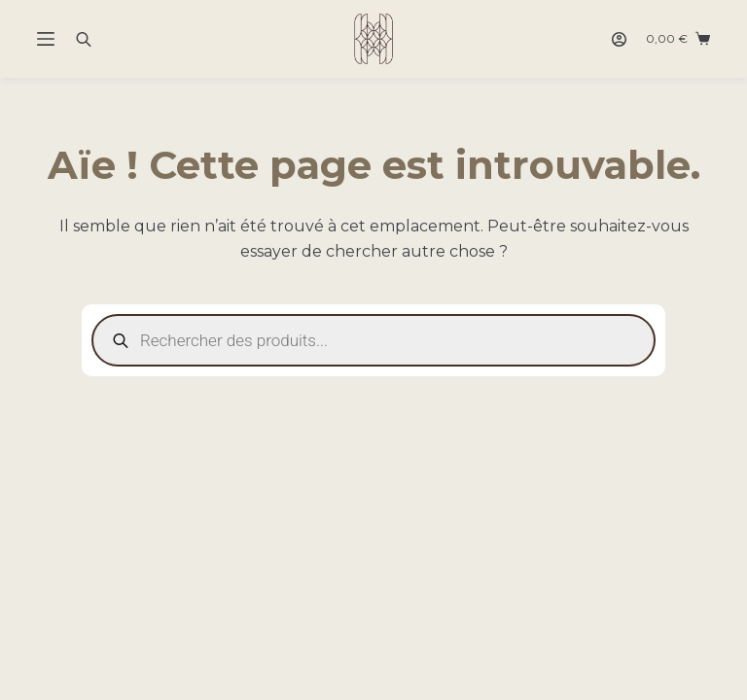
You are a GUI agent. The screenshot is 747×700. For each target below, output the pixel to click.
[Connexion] (619, 39)
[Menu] (46, 39)
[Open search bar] (84, 39)
